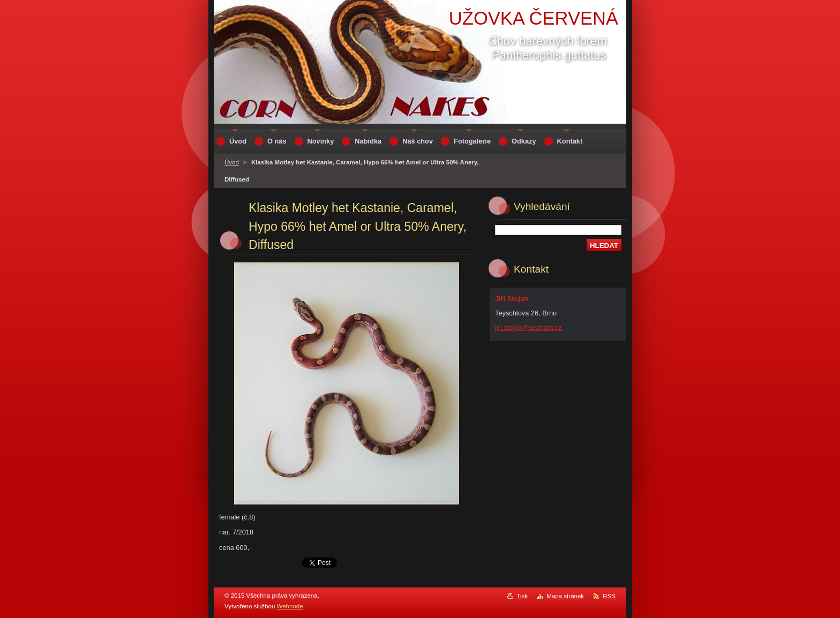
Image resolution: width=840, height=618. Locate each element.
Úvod (232, 162)
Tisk (522, 596)
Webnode (290, 606)
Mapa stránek (565, 596)
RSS (609, 596)
